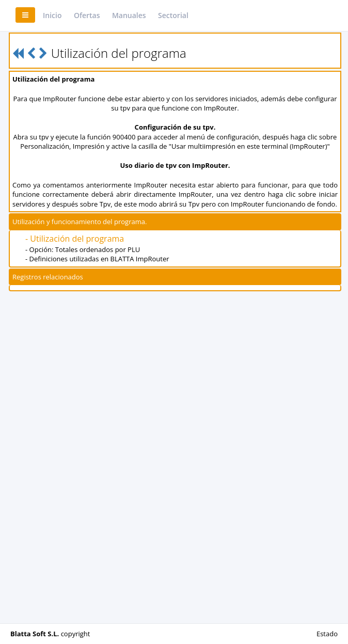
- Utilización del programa (75, 239)
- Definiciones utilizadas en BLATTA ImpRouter (97, 259)
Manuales (129, 15)
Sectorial (173, 15)
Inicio (52, 15)
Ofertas (87, 15)
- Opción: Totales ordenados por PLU (83, 249)
